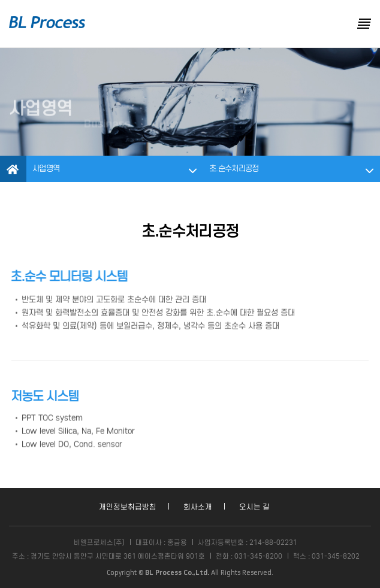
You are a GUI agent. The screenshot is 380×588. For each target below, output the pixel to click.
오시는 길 (254, 507)
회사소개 (198, 507)
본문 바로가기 (0, 0)
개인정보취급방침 (128, 507)
